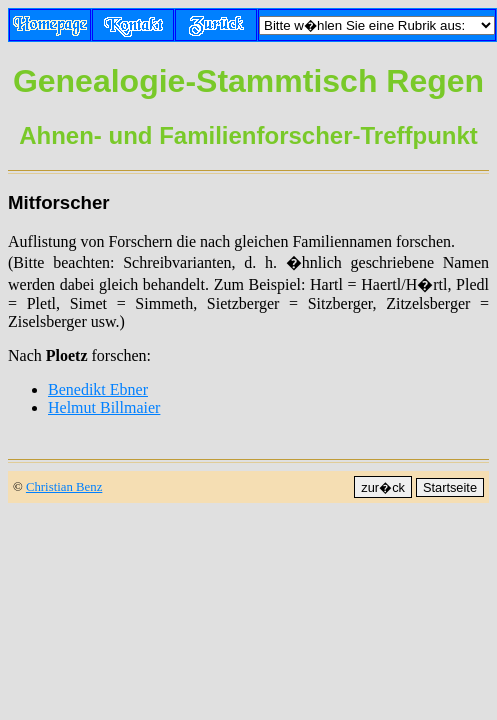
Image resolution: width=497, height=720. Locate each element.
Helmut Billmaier (104, 407)
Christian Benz (64, 487)
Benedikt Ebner (98, 389)
